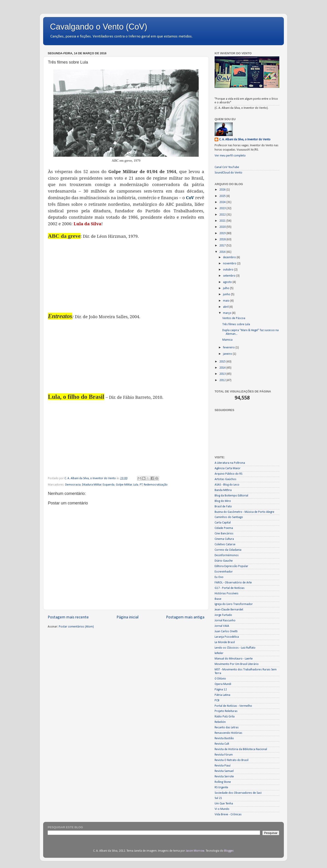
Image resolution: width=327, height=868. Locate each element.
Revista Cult (222, 744)
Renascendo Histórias (228, 733)
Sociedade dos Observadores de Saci (238, 793)
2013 (223, 374)
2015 (223, 362)
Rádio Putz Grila (225, 717)
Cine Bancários (224, 534)
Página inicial (128, 617)
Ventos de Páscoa (234, 318)
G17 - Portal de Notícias (230, 588)
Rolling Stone (223, 782)
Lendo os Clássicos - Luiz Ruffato (235, 648)
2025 (223, 196)
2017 (223, 246)
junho (227, 294)
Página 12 (221, 690)
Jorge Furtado (223, 615)
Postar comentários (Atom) (76, 627)
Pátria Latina (222, 695)
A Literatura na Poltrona (230, 463)
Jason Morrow (195, 851)
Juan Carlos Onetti (226, 631)
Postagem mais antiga (185, 617)
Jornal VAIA (222, 626)
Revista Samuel (224, 771)
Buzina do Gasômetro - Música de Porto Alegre (244, 512)
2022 (223, 215)
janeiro (228, 354)
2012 (223, 380)
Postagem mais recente (68, 617)
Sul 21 (218, 798)
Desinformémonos (227, 555)
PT (141, 485)
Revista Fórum (224, 755)
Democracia (73, 485)
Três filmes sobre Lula (236, 324)
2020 (223, 227)
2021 (223, 221)
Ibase (218, 599)
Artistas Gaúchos (225, 479)
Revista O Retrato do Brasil (232, 760)
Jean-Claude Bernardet (229, 610)
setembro (230, 276)
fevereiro (229, 348)
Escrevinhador (224, 572)
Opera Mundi (223, 684)
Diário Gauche (224, 561)
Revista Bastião (224, 738)
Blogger (229, 851)
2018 (223, 239)
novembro (230, 264)
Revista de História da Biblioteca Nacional (241, 749)
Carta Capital (223, 523)
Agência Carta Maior (228, 468)
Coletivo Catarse (225, 544)
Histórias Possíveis (227, 594)
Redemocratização (156, 485)
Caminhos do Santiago (229, 517)
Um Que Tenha (224, 804)
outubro (229, 270)
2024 (223, 202)
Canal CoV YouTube (227, 167)
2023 (223, 208)
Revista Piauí (223, 766)
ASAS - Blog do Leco (227, 485)
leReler (219, 653)
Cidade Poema (224, 528)
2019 (223, 233)
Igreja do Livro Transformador (234, 604)
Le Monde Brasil (225, 642)
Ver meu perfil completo (230, 156)
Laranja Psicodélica (227, 637)
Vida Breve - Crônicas (228, 815)
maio (227, 301)
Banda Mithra (223, 490)
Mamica (227, 340)
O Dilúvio (220, 679)
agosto (228, 282)
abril (226, 307)
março (228, 313)
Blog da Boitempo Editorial (231, 496)
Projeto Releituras (226, 711)
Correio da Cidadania (228, 550)
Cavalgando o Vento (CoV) (99, 27)
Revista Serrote (224, 777)
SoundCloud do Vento (228, 173)
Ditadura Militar (92, 485)
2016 (223, 252)
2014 (223, 368)
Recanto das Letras (227, 728)
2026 (223, 190)
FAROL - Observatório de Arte (233, 583)
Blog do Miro (223, 501)
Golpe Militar (124, 485)
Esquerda (109, 485)
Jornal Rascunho (225, 621)
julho (227, 288)
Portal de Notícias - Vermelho (233, 706)
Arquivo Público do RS (228, 474)
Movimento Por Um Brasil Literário (237, 664)
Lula (136, 485)
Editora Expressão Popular (231, 566)
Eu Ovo (219, 577)
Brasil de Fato (223, 507)
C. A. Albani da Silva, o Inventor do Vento (245, 140)
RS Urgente (221, 787)
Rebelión (220, 722)
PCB (217, 701)
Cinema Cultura (224, 539)
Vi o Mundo (222, 809)
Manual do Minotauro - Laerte (234, 659)
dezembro (230, 257)
